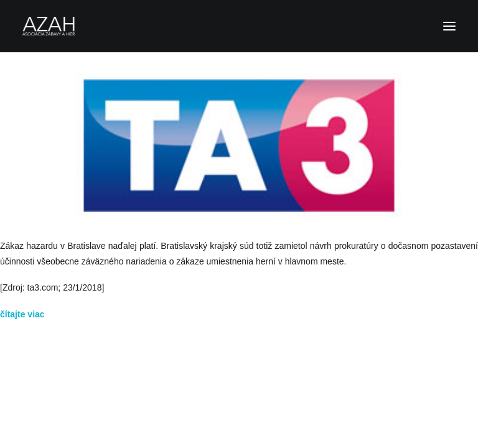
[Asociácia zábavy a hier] (239, 26)
